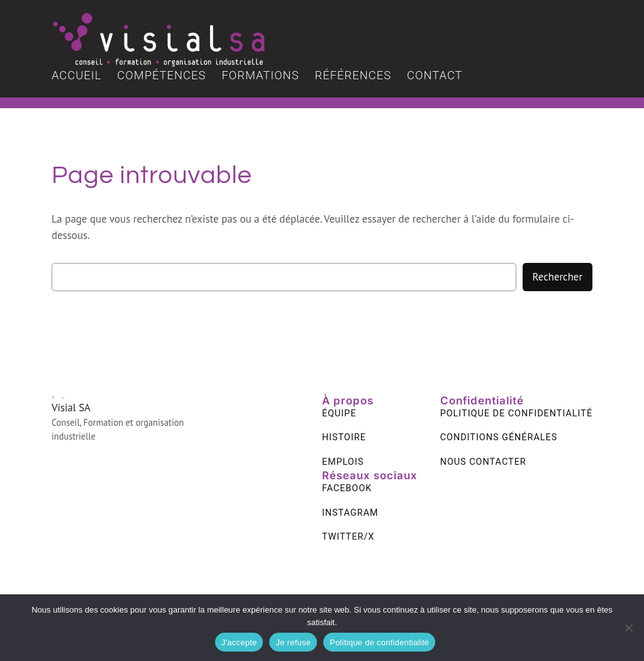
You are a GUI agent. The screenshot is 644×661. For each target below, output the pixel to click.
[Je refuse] (628, 628)
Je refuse (293, 642)
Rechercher (558, 277)
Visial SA (71, 408)
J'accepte (239, 642)
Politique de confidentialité (379, 642)
